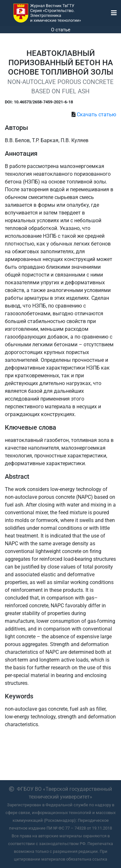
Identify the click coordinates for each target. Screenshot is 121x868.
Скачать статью (96, 115)
